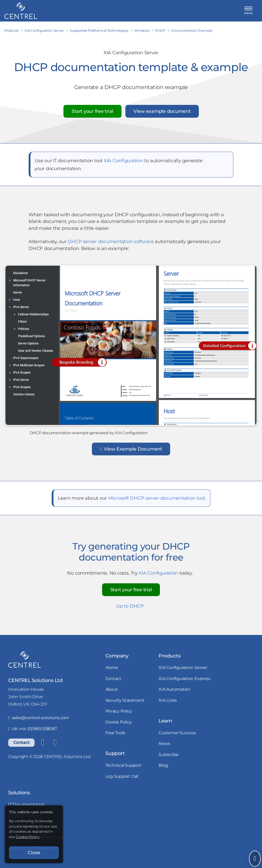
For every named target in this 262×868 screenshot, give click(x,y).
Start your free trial (92, 111)
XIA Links (168, 700)
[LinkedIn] (43, 743)
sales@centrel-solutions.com (39, 718)
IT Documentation (26, 804)
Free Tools (115, 733)
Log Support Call (122, 776)
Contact (21, 742)
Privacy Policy (119, 711)
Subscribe (169, 754)
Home (112, 667)
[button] (249, 11)
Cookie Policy (119, 722)
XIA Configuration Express (184, 678)
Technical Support (123, 765)
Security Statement (125, 700)
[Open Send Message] (255, 859)
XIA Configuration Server (183, 667)
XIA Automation (175, 689)
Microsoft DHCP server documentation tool (157, 500)
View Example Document (131, 451)
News (164, 743)
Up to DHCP (130, 608)
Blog (163, 765)
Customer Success (177, 733)
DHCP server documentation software (111, 243)
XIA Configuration (124, 161)
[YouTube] (55, 743)
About (112, 689)
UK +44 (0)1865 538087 (32, 729)
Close (34, 853)
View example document (162, 111)
